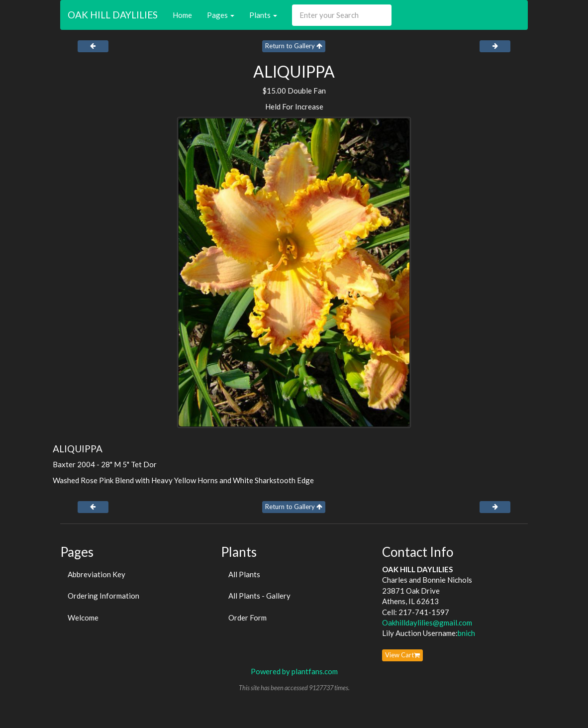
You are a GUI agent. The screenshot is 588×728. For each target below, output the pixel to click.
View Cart (402, 655)
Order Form (247, 618)
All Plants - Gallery (259, 596)
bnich (466, 633)
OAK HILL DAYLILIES (113, 15)
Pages (221, 15)
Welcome (83, 618)
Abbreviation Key (97, 574)
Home (182, 15)
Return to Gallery (294, 46)
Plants (263, 15)
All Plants (244, 574)
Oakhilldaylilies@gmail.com (427, 623)
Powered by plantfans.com (294, 671)
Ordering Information (103, 596)
